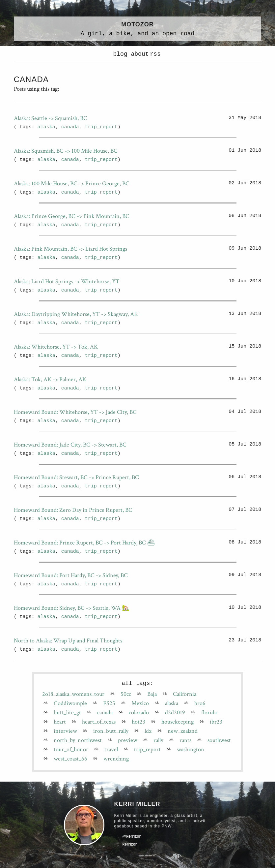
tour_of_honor (71, 750)
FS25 (109, 703)
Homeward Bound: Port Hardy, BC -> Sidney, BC (71, 575)
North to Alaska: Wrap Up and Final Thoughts (68, 641)
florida (209, 713)
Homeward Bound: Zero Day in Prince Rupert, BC (73, 510)
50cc (126, 694)
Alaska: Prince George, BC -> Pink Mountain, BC (72, 216)
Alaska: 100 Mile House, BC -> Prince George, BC (72, 184)
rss (155, 54)
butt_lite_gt (67, 713)
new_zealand (183, 731)
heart (60, 722)
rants (185, 740)
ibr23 (216, 722)
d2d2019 (175, 713)
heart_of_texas (99, 722)
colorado (139, 713)
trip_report (101, 127)
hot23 (138, 722)
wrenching (116, 759)
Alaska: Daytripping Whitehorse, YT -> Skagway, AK (76, 314)
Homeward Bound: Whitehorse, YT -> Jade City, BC (75, 412)
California (185, 694)
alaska (46, 127)
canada (70, 127)
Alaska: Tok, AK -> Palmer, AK (50, 379)
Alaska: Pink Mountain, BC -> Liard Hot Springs (70, 249)
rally (158, 740)
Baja (152, 694)
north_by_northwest (78, 740)
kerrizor (130, 844)
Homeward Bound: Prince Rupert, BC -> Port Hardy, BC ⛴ (84, 543)
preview (128, 740)
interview (65, 731)
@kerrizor (132, 836)
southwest (219, 740)
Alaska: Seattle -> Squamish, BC (51, 118)
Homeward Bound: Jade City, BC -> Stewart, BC (70, 445)
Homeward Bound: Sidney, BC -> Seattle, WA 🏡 (71, 608)
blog (120, 54)
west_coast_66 (70, 759)
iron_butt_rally (111, 731)
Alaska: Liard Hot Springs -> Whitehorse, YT (67, 281)
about (138, 54)
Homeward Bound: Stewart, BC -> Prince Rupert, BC (76, 477)
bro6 (200, 703)
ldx (148, 731)
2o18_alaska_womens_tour (73, 694)
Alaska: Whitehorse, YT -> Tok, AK (56, 347)
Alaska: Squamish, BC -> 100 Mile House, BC (66, 151)
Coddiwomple (70, 703)
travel (111, 750)
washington (191, 750)
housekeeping (178, 722)
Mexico (140, 703)
